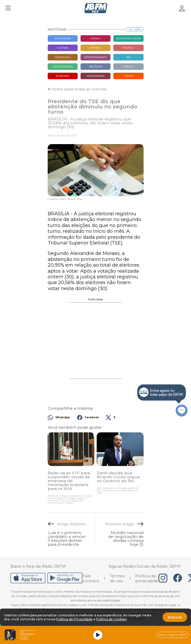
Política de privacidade (147, 578)
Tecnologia (63, 57)
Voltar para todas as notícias (79, 89)
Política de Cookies (111, 619)
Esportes (95, 48)
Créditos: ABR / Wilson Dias (65, 199)
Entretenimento (95, 57)
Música (95, 38)
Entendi (175, 617)
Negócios (95, 67)
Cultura (63, 48)
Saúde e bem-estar (128, 38)
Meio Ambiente (63, 67)
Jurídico (128, 67)
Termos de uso (117, 578)
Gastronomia (95, 76)
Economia (63, 76)
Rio (128, 57)
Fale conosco (91, 578)
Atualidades (63, 38)
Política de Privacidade (74, 619)
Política (128, 48)
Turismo (128, 76)
